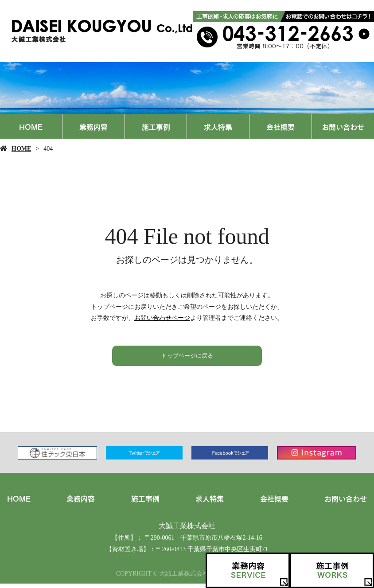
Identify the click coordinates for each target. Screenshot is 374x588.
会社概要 (280, 126)
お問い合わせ (343, 126)
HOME (31, 126)
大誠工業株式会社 (187, 529)
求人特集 (218, 126)
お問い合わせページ (162, 318)
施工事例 (156, 126)
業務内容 (93, 126)
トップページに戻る (187, 357)
